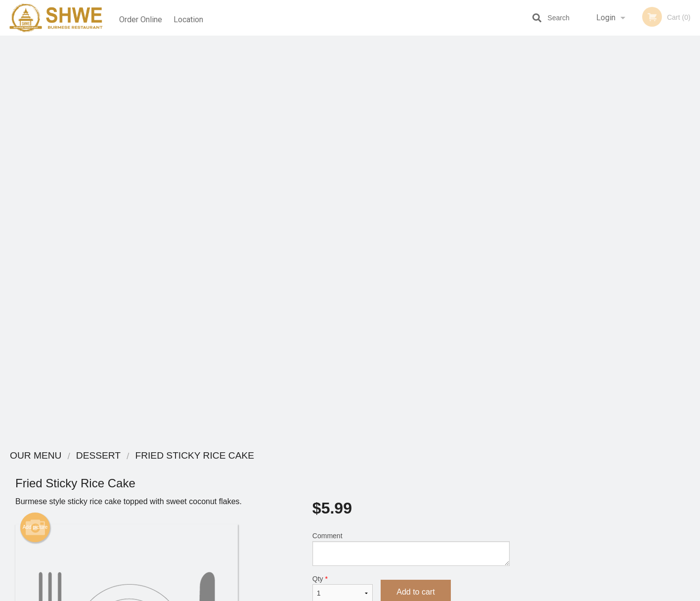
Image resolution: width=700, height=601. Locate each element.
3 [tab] (605, 273)
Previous (532, 210)
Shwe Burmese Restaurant (171, 456)
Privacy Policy (418, 505)
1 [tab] (575, 273)
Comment (411, 144)
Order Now (612, 58)
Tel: (511, 493)
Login (606, 18)
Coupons (411, 469)
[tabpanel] (612, 210)
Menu (324, 469)
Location (191, 18)
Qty (343, 183)
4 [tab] (620, 273)
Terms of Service (367, 594)
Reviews (410, 481)
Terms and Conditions (429, 493)
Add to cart (416, 187)
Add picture (35, 122)
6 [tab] (650, 273)
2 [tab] (590, 273)
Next (693, 210)
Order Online (141, 18)
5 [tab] (635, 273)
